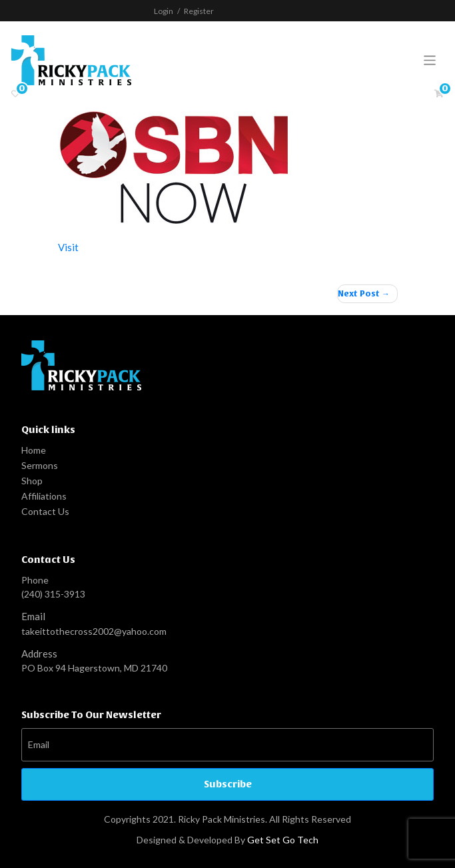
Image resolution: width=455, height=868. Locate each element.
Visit (68, 247)
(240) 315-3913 (53, 594)
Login (164, 11)
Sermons (40, 465)
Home (34, 450)
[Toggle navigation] (430, 60)
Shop (32, 481)
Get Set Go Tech (283, 840)
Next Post (359, 294)
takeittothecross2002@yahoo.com (94, 631)
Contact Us (45, 511)
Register (199, 11)
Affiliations (44, 496)
